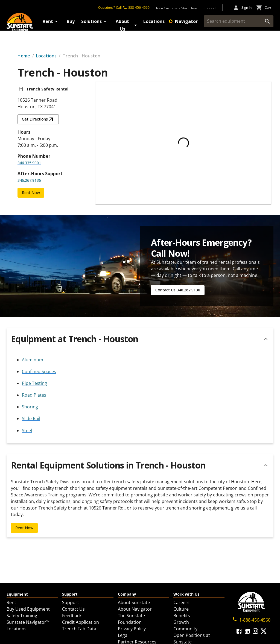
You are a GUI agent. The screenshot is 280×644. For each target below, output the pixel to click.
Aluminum (33, 360)
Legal (123, 635)
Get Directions (38, 119)
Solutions (95, 21)
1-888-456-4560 (251, 620)
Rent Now (31, 193)
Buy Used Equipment (28, 609)
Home (24, 56)
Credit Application (81, 622)
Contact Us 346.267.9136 (178, 290)
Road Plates (34, 395)
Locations (154, 21)
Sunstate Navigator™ (28, 622)
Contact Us (73, 609)
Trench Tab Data (79, 629)
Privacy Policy (132, 629)
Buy (71, 21)
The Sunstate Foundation (131, 619)
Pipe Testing (34, 383)
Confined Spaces (39, 371)
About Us (127, 25)
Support (71, 602)
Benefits (182, 616)
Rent (51, 21)
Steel (27, 431)
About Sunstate (134, 602)
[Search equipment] (234, 21)
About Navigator (135, 609)
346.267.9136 (29, 180)
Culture (181, 609)
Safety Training (22, 616)
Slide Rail (31, 418)
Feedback (72, 616)
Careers (181, 602)
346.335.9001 (29, 163)
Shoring (30, 407)
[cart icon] (264, 8)
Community (185, 629)
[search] (267, 21)
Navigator (183, 21)
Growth (181, 622)
